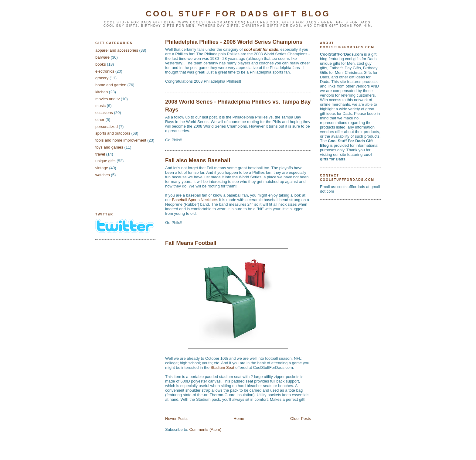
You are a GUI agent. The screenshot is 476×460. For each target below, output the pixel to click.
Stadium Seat (223, 367)
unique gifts (105, 161)
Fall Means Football (191, 243)
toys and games (109, 147)
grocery (102, 78)
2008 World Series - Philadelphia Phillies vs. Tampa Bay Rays (238, 106)
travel (100, 154)
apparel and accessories (117, 50)
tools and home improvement (121, 140)
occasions (104, 113)
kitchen (102, 92)
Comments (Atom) (205, 429)
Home (239, 419)
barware (102, 57)
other (100, 120)
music (100, 106)
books (101, 64)
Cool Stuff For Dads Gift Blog (238, 14)
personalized (107, 127)
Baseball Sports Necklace (194, 200)
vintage (102, 168)
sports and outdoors (113, 133)
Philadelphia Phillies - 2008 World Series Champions (234, 42)
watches (103, 175)
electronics (105, 71)
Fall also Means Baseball (198, 160)
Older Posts (301, 419)
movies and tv (107, 99)
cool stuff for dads (261, 49)
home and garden (111, 85)
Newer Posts (176, 419)
